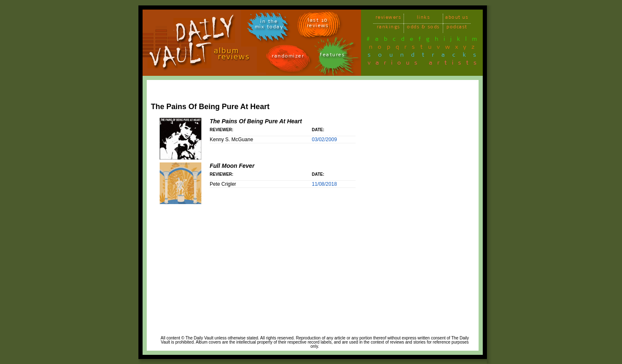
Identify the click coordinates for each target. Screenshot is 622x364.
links (424, 19)
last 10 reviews (318, 24)
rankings (389, 28)
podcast (457, 28)
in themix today (269, 25)
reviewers (389, 19)
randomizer (288, 57)
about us (457, 19)
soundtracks (426, 56)
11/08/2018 (324, 184)
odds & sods (423, 28)
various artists (425, 64)
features (332, 56)
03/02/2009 (324, 140)
